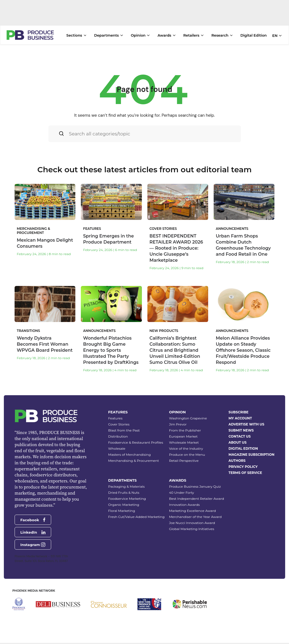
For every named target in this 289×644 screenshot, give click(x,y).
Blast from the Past (124, 427)
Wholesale (117, 445)
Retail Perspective (184, 457)
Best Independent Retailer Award (197, 495)
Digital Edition (254, 35)
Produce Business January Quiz (195, 483)
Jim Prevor (178, 421)
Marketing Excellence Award (192, 507)
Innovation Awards (185, 501)
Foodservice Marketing (127, 495)
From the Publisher (185, 427)
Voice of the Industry (186, 445)
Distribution (118, 433)
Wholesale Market (184, 439)
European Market (183, 433)
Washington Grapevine (188, 415)
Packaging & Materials (126, 483)
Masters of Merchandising (129, 451)
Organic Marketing (124, 501)
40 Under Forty (182, 489)
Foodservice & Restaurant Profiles (136, 439)
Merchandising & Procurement (134, 457)
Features (115, 415)
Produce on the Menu (187, 451)
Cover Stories (119, 421)
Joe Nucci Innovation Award (192, 519)
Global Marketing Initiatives (192, 525)
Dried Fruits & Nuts (124, 489)
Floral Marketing (122, 507)
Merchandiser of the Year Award (195, 513)
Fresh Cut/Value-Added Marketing (136, 513)
